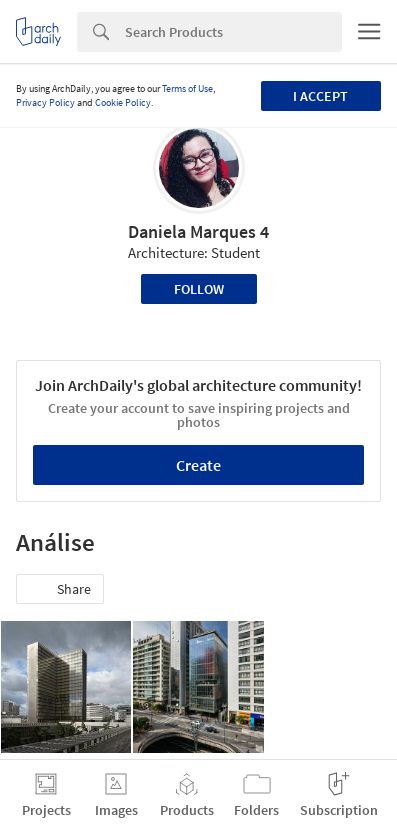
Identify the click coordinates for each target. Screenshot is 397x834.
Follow (199, 289)
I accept (320, 96)
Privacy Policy (45, 102)
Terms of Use (187, 88)
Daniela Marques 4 (198, 231)
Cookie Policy (123, 102)
